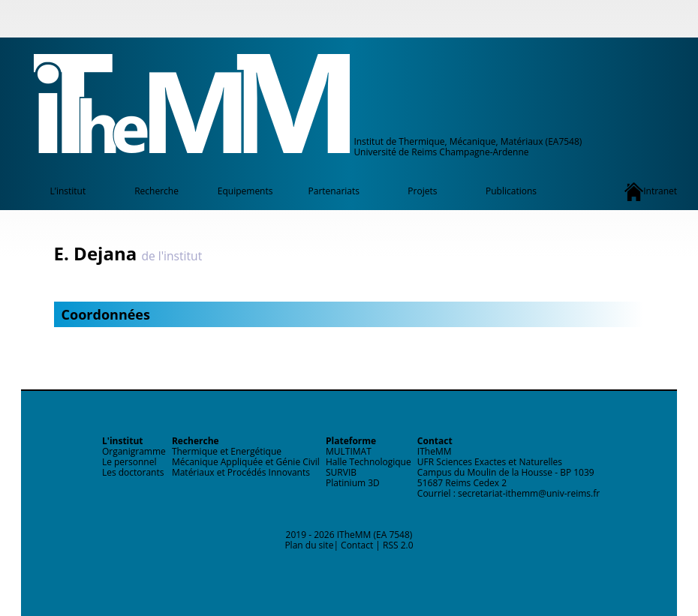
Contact (357, 545)
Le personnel (129, 462)
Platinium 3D (353, 483)
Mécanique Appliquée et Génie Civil (246, 462)
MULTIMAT (349, 451)
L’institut (68, 191)
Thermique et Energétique (227, 451)
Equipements (245, 191)
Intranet (651, 192)
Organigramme (134, 451)
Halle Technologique (369, 462)
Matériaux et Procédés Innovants (241, 472)
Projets (422, 191)
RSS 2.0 (398, 545)
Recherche (156, 191)
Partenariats (334, 191)
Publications (511, 191)
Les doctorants (133, 472)
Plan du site (309, 545)
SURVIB (341, 472)
